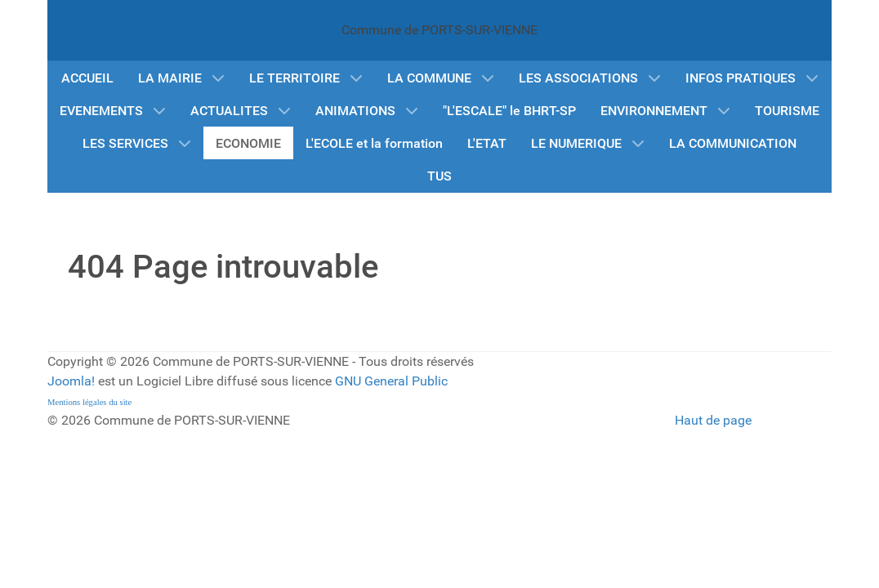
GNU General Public (391, 381)
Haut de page (713, 420)
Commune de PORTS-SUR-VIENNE (439, 30)
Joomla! (71, 381)
